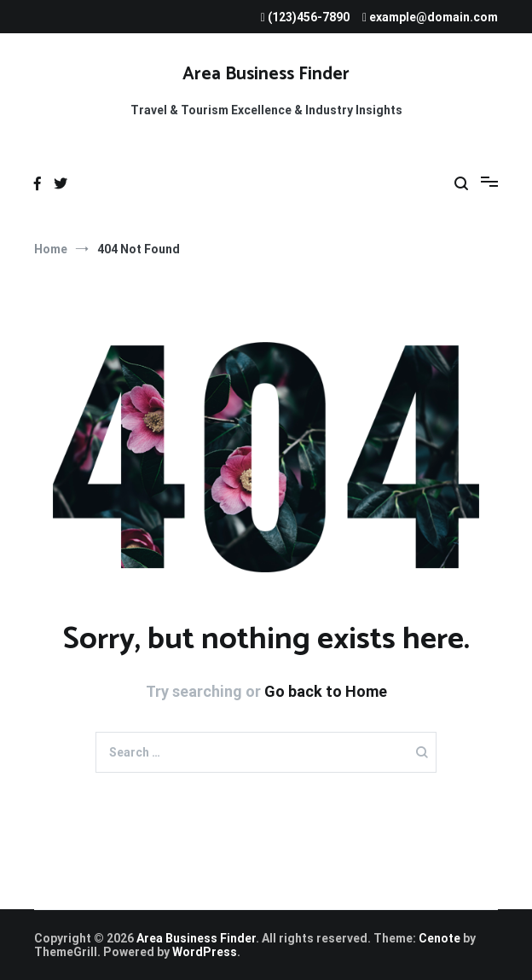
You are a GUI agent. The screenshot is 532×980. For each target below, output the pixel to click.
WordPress (205, 952)
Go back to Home (326, 691)
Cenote (439, 938)
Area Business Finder (266, 74)
